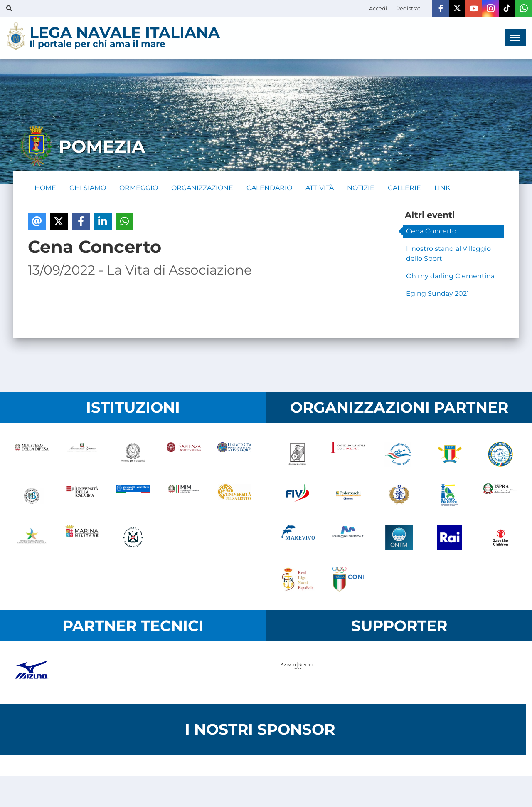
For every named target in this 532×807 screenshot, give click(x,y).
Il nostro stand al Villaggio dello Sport (448, 254)
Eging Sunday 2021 (438, 293)
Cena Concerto (431, 231)
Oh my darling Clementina (450, 276)
